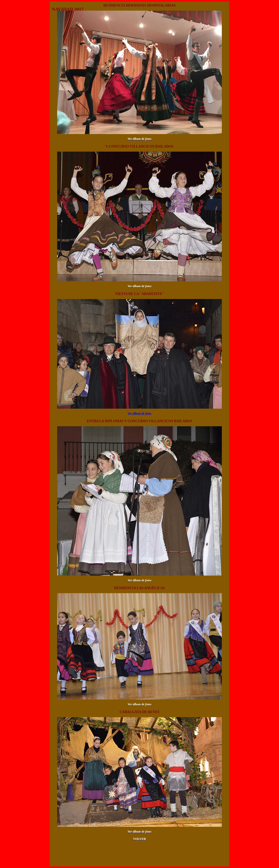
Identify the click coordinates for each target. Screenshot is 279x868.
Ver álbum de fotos (139, 413)
